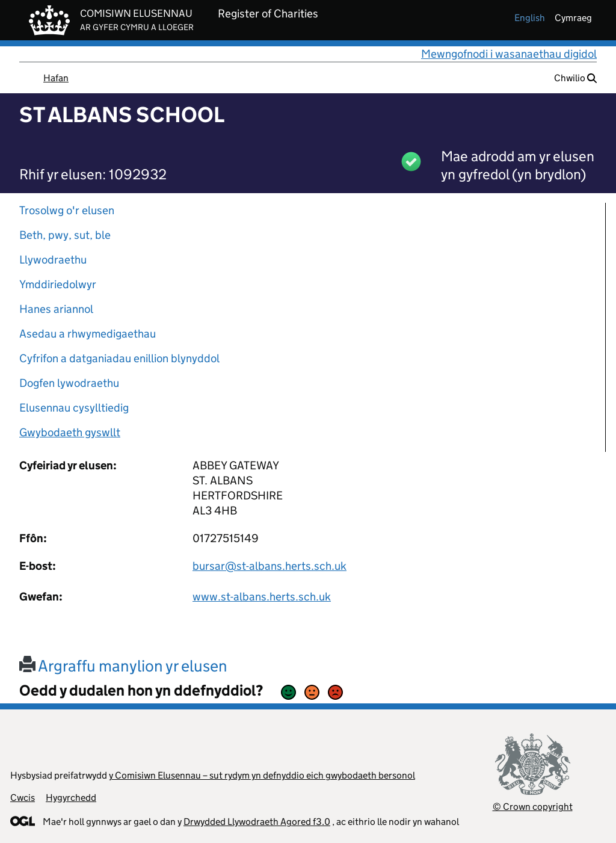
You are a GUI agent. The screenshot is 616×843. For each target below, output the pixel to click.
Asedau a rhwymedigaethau (88, 334)
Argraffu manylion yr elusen (123, 666)
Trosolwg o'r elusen (67, 210)
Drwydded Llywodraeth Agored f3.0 (257, 822)
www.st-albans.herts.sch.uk (262, 597)
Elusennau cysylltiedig (74, 408)
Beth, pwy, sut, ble (65, 235)
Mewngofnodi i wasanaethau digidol (509, 54)
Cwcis (23, 798)
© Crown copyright (533, 807)
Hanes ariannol (56, 309)
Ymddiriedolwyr (58, 284)
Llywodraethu (53, 260)
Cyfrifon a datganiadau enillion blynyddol (119, 358)
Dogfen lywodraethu (69, 383)
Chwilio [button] (575, 78)
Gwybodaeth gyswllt (70, 432)
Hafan (56, 78)
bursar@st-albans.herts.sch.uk (269, 566)
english (530, 18)
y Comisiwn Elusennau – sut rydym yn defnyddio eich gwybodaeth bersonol (262, 775)
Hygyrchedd (71, 798)
